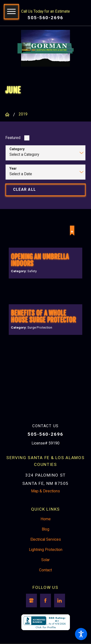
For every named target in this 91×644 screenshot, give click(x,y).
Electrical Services (46, 548)
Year (13, 169)
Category (17, 150)
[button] (81, 634)
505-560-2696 (45, 18)
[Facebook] (45, 609)
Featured (13, 138)
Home (46, 528)
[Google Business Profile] (31, 609)
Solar (45, 569)
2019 (23, 115)
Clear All (25, 190)
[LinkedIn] (60, 609)
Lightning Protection (46, 558)
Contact (45, 579)
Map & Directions (45, 500)
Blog (45, 538)
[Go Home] (9, 115)
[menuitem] (45, 528)
